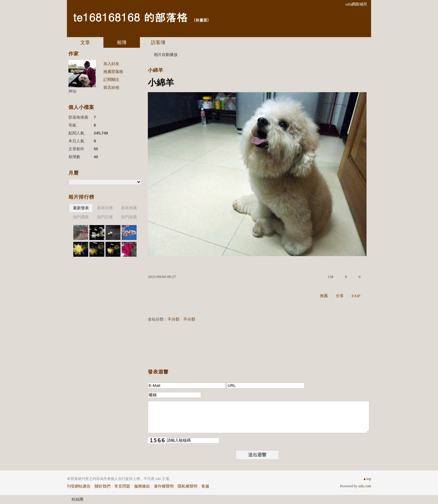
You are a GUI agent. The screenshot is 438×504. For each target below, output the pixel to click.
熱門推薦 (129, 217)
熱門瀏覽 (81, 217)
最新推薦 (129, 208)
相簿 (122, 42)
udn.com (365, 486)
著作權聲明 (164, 486)
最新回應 (105, 208)
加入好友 (111, 64)
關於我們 (103, 486)
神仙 (72, 91)
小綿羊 (156, 70)
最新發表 (81, 208)
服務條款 (142, 486)
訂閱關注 (111, 80)
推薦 (324, 296)
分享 (340, 296)
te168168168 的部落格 (130, 17)
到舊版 (201, 20)
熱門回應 (105, 217)
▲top (367, 479)
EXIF (356, 296)
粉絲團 (77, 499)
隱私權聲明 (188, 486)
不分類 (174, 319)
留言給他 (111, 87)
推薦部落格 (113, 72)
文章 (85, 42)
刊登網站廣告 (79, 486)
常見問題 (122, 486)
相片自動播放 (166, 55)
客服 (205, 486)
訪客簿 (158, 42)
